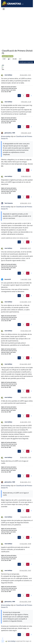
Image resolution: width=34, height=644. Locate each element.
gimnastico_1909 (10, 133)
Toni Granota (9, 203)
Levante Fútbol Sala (8, 56)
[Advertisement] (17, 30)
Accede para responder (26, 62)
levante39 (8, 279)
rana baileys (8, 75)
